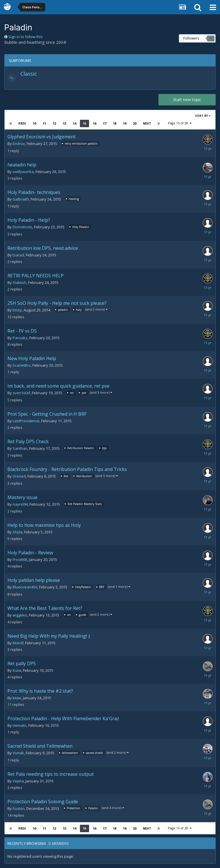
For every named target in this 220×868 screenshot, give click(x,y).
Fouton (19, 808)
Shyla (17, 532)
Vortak (18, 753)
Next (147, 123)
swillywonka (23, 172)
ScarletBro (22, 365)
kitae (17, 698)
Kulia (17, 670)
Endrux (19, 144)
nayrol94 (20, 504)
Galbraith (21, 199)
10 (34, 123)
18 (115, 123)
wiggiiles (20, 615)
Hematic (20, 725)
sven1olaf (21, 393)
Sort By (203, 116)
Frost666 (20, 559)
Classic (29, 74)
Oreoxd (19, 476)
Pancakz (20, 338)
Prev (22, 123)
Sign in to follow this (25, 37)
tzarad (18, 255)
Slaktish (19, 282)
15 (85, 123)
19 (125, 123)
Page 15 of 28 (180, 123)
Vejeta (18, 781)
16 (95, 123)
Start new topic (187, 100)
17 (105, 123)
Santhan (20, 448)
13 (64, 123)
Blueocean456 (25, 587)
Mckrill (18, 643)
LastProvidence (26, 421)
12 (54, 123)
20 (135, 123)
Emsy (17, 310)
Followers (191, 38)
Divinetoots (22, 227)
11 (44, 123)
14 (74, 123)
